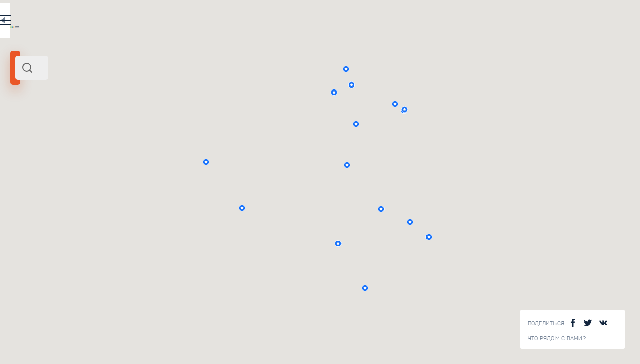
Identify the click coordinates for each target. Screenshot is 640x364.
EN (222, 22)
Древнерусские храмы (156, 239)
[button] (485, 69)
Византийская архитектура (164, 170)
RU (201, 22)
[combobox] (137, 68)
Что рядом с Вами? (557, 338)
